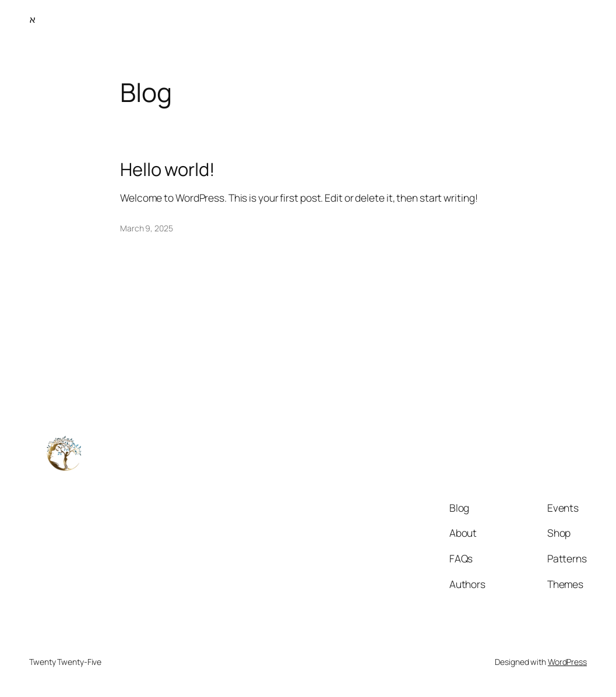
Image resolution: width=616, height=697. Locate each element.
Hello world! (168, 169)
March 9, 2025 (147, 228)
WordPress (567, 662)
